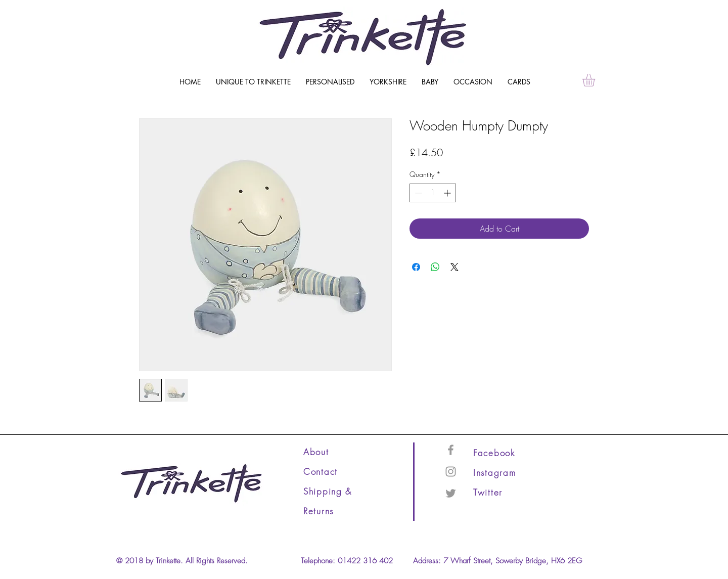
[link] (596, 80)
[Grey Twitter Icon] (451, 493)
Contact (321, 472)
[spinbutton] (433, 193)
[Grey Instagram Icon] (451, 472)
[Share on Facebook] (416, 267)
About (316, 452)
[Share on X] (454, 267)
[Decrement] (417, 193)
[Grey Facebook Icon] (451, 450)
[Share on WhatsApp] (435, 267)
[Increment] (448, 193)
